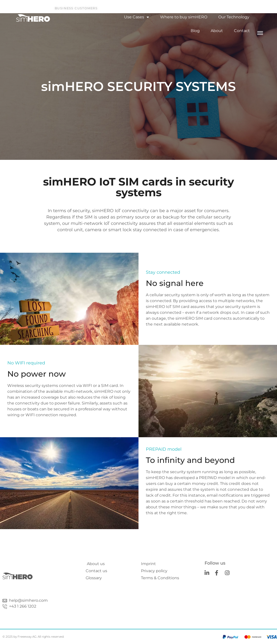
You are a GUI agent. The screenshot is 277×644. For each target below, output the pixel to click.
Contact (242, 31)
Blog (195, 31)
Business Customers (76, 8)
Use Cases (137, 17)
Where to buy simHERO (184, 17)
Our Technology (234, 17)
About (217, 31)
